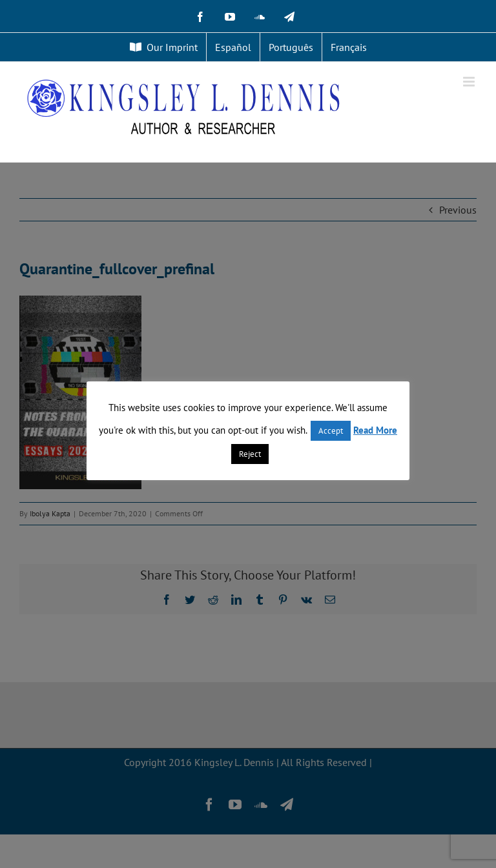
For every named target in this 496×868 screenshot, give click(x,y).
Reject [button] (250, 454)
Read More (375, 430)
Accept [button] (331, 431)
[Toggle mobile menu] (470, 82)
